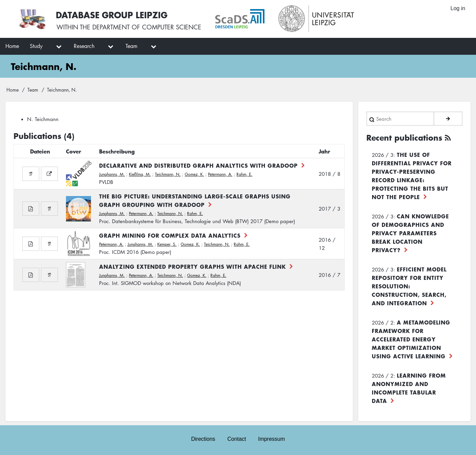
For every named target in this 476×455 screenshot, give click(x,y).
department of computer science (147, 27)
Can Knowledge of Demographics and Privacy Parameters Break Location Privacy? (410, 233)
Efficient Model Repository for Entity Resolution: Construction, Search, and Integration (409, 286)
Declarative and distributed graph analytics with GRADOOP (198, 165)
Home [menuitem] (12, 46)
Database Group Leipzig (112, 15)
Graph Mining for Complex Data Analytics (170, 235)
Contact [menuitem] (237, 439)
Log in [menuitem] (458, 8)
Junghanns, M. (112, 174)
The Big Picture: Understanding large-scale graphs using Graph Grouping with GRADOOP (195, 200)
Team (33, 90)
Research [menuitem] (84, 46)
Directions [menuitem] (203, 439)
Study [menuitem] (36, 46)
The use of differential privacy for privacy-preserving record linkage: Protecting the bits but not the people (412, 175)
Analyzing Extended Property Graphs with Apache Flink (192, 266)
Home (13, 90)
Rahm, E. (244, 174)
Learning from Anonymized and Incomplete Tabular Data (409, 388)
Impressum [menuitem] (271, 439)
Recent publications (404, 137)
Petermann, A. (220, 174)
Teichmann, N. (168, 174)
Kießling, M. (140, 174)
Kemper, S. (167, 244)
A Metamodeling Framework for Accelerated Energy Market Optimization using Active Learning (411, 339)
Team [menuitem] (131, 46)
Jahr (324, 151)
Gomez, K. (194, 174)
